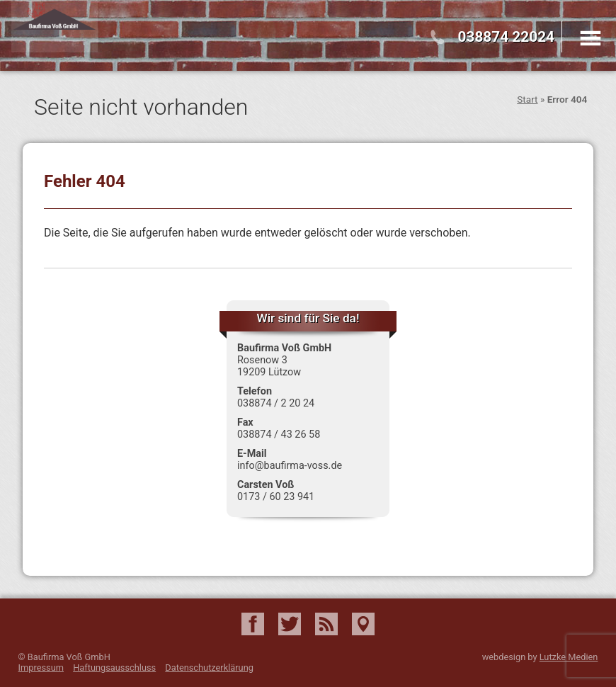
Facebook (253, 624)
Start (527, 99)
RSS (326, 624)
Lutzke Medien (569, 657)
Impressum (41, 668)
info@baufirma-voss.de (290, 466)
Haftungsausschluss (114, 668)
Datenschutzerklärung (209, 668)
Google (363, 624)
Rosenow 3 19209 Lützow (269, 366)
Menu (591, 38)
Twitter (290, 624)
